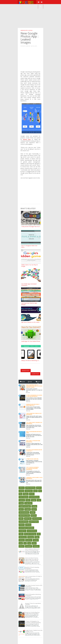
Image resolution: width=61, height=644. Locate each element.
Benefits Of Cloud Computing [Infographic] (32, 568)
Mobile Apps (28, 519)
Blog (20, 494)
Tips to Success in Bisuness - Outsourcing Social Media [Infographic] (33, 468)
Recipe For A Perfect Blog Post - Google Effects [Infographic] (33, 613)
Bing (40, 491)
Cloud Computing (24, 497)
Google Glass (28, 503)
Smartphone (22, 531)
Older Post (35, 374)
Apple (35, 491)
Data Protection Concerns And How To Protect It (34, 450)
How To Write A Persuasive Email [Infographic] (33, 441)
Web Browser (23, 537)
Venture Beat (27, 139)
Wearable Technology (30, 534)
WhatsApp (31, 537)
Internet (34, 509)
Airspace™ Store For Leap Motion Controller (33, 604)
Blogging (26, 494)
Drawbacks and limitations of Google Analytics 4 (33, 405)
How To (21, 509)
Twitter (21, 534)
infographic (29, 546)
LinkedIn (33, 512)
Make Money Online (24, 516)
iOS (25, 543)
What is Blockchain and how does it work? (34, 432)
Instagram (28, 509)
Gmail (39, 500)
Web (39, 534)
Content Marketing (34, 497)
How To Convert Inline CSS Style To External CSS (33, 577)
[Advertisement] (39, 16)
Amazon (39, 488)
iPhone (34, 543)
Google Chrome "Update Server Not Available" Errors (34, 631)
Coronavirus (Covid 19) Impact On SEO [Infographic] (34, 478)
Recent (23, 382)
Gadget (34, 500)
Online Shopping (34, 522)
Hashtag (34, 506)
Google (30, 30)
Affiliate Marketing (30, 488)
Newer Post (26, 371)
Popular (38, 382)
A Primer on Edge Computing (32, 459)
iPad (29, 543)
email (21, 543)
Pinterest (22, 525)
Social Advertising (32, 531)
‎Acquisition (36, 546)
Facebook (22, 500)
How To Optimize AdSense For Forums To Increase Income (32, 550)
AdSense (22, 488)
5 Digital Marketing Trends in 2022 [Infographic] (34, 414)
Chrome (32, 494)
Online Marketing (24, 522)
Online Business (37, 519)
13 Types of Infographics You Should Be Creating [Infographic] (34, 396)
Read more (28, 393)
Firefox (28, 500)
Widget (37, 537)
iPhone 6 (22, 546)
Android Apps (24, 30)
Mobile (21, 519)
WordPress (29, 540)
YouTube (36, 540)
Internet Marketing (24, 512)
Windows (22, 540)
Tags (30, 382)
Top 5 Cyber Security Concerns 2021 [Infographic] (34, 423)
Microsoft (34, 516)
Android (21, 491)
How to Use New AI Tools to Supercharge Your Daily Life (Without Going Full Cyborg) (34, 386)
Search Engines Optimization (26, 528)
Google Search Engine (25, 506)
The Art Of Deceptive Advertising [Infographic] (33, 595)
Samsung (28, 525)
